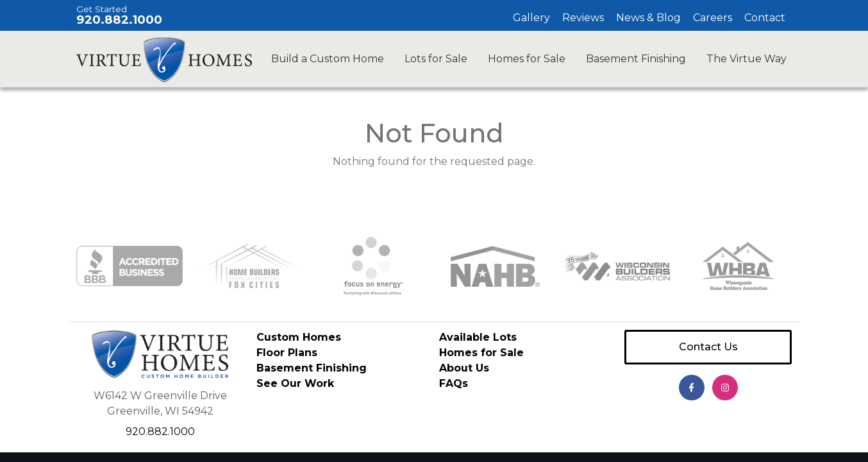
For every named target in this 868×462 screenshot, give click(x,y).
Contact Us (708, 347)
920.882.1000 (119, 20)
